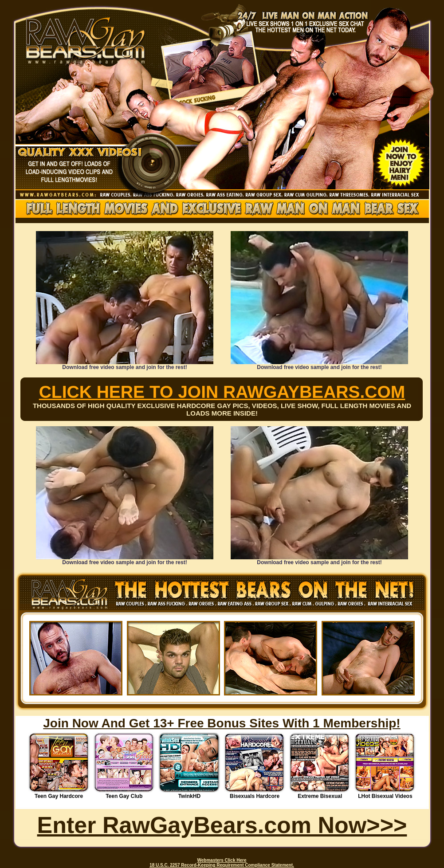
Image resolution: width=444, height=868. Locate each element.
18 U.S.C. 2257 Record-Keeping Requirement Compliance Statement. (222, 865)
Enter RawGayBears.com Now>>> (222, 825)
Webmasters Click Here (222, 860)
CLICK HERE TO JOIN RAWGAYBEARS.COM (222, 392)
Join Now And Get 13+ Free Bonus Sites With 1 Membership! (222, 723)
